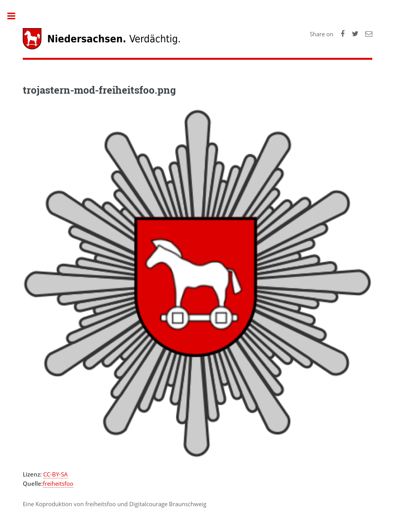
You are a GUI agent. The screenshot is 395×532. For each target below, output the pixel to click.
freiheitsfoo (58, 483)
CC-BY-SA (56, 474)
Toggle (15, 16)
